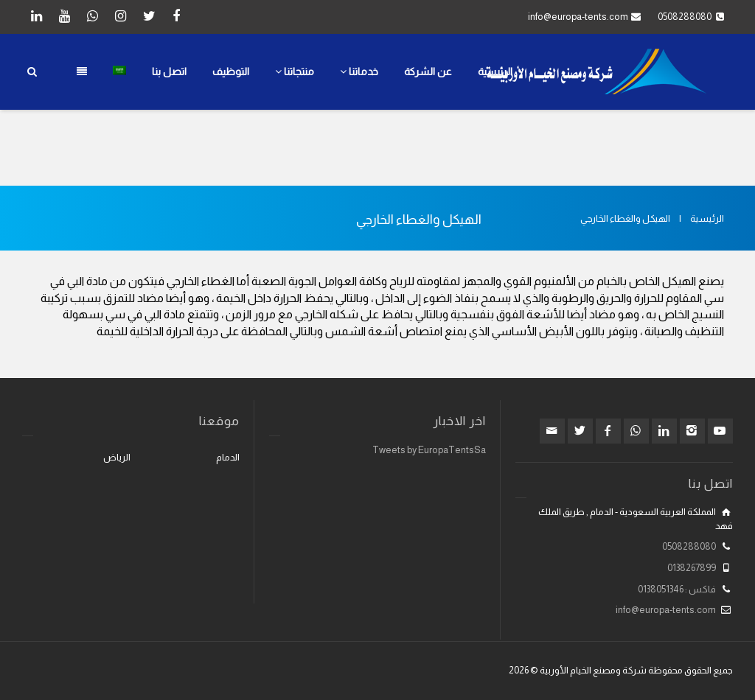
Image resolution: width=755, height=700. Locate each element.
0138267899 (692, 568)
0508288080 (689, 546)
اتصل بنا (169, 71)
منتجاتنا (295, 71)
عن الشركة (428, 71)
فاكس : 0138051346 (677, 589)
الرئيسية (495, 71)
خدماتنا (359, 71)
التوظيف (231, 71)
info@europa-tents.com (578, 17)
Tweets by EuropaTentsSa (429, 450)
